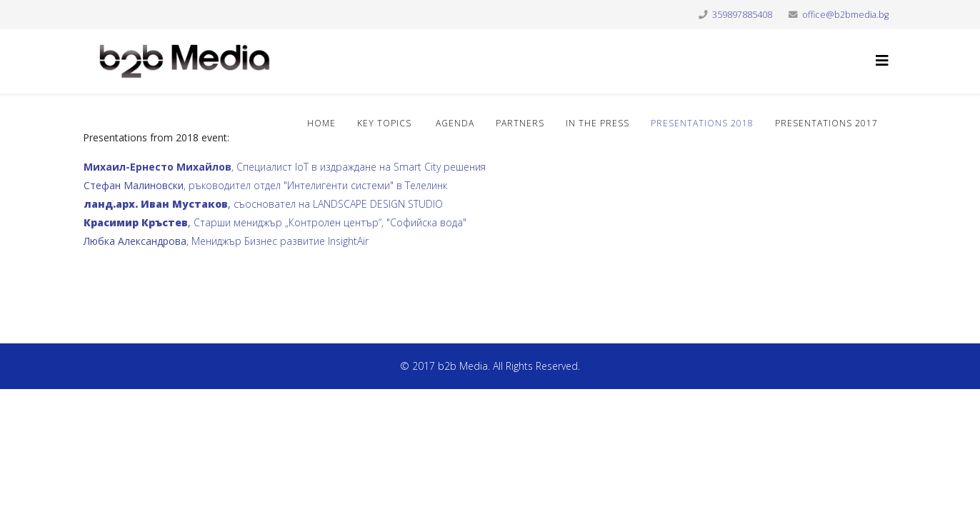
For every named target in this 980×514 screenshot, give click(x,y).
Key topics (384, 123)
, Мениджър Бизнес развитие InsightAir (226, 241)
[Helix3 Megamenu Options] (882, 60)
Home (321, 123)
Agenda (454, 123)
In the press (597, 123)
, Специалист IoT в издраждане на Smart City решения (286, 167)
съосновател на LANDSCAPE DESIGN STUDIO (263, 204)
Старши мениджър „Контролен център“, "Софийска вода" (275, 222)
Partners (520, 123)
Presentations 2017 (826, 123)
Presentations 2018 (702, 123)
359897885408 (742, 15)
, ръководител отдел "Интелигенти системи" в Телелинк (265, 185)
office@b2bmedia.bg (845, 15)
